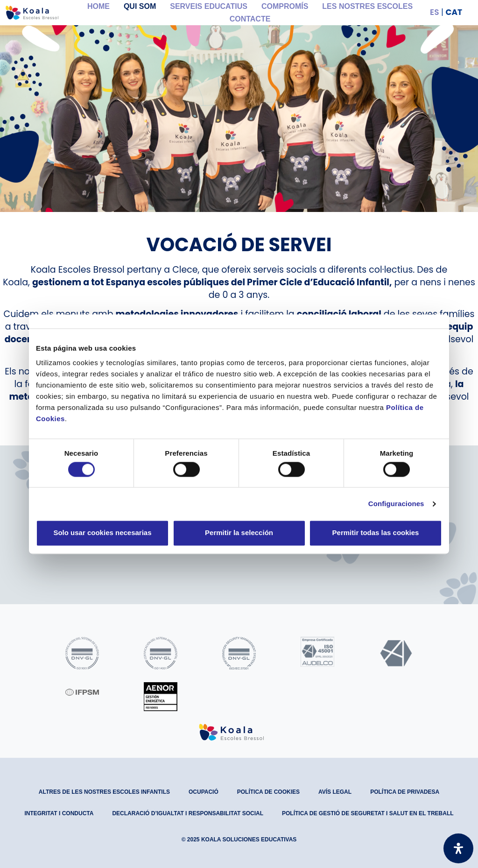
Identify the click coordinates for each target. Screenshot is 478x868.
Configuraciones (396, 504)
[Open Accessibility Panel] (458, 848)
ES (434, 12)
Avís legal (335, 792)
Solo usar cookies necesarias (102, 533)
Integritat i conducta (59, 813)
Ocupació (204, 792)
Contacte (250, 19)
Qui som (140, 6)
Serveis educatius (209, 6)
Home (98, 6)
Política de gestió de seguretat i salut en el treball (368, 813)
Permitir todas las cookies (376, 533)
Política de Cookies (268, 792)
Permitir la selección (239, 533)
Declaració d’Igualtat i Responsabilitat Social (188, 813)
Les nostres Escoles (367, 6)
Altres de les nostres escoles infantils (104, 792)
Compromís (285, 6)
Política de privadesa (405, 792)
